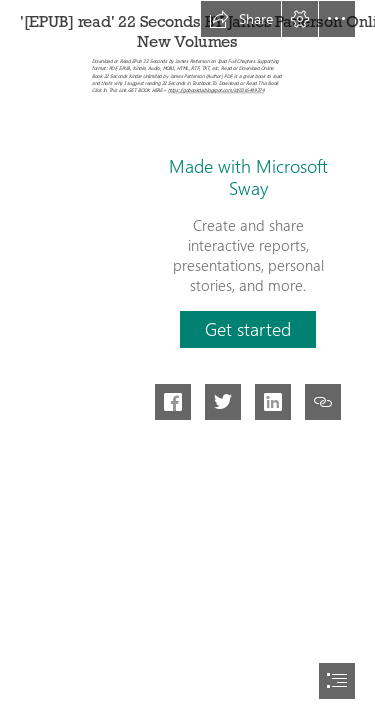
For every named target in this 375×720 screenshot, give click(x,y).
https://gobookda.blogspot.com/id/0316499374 (216, 91)
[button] (241, 19)
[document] (187, 360)
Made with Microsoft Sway (248, 177)
